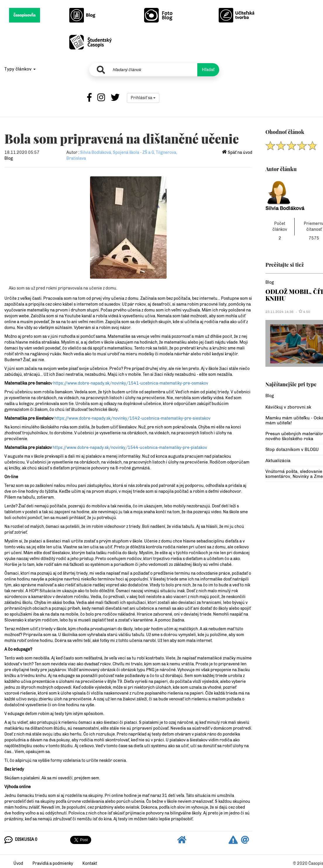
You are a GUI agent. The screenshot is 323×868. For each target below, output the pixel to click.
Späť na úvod (237, 153)
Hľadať (208, 70)
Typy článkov (20, 69)
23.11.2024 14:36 (279, 312)
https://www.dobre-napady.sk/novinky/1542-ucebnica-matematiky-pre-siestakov (132, 418)
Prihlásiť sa (143, 98)
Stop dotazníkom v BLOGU (292, 449)
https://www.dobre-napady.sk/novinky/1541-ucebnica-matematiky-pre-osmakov (131, 383)
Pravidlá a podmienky (53, 863)
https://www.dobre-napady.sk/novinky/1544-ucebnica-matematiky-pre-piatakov (130, 448)
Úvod (18, 863)
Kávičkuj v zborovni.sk (288, 407)
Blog (9, 158)
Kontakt (90, 863)
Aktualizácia (278, 461)
